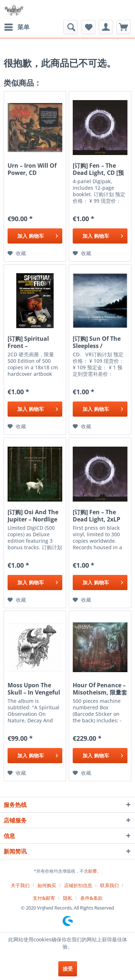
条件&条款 (91, 898)
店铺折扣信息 (78, 885)
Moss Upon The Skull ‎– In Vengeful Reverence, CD (34, 689)
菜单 (17, 26)
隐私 (68, 898)
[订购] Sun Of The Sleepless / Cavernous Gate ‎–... (97, 342)
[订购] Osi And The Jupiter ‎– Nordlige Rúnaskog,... (33, 516)
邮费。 (95, 871)
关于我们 (20, 885)
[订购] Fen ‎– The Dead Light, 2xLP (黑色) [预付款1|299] (100, 516)
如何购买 (47, 885)
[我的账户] (106, 27)
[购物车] (123, 27)
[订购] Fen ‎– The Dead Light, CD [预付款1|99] (98, 169)
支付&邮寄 (44, 898)
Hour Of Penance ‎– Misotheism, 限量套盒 (100, 689)
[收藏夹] (88, 27)
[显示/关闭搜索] (71, 27)
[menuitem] (17, 27)
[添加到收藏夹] (17, 253)
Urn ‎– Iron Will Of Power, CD (32, 169)
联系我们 (109, 885)
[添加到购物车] (35, 236)
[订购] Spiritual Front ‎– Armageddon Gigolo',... (28, 342)
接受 (68, 969)
